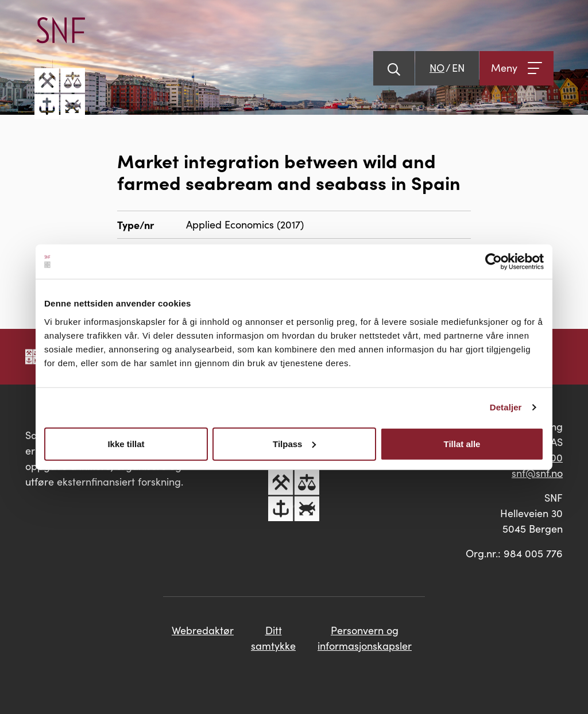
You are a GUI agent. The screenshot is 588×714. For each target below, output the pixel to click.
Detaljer (506, 407)
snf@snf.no (537, 473)
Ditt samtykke (273, 638)
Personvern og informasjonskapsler (365, 638)
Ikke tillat (126, 443)
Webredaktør (203, 630)
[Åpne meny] (517, 68)
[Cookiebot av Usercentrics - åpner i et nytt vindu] (494, 262)
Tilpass (294, 443)
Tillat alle (462, 443)
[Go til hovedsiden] (60, 68)
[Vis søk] (394, 68)
